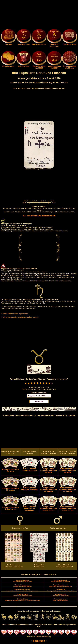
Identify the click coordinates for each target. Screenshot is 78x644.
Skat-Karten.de (61, 590)
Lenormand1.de (60, 595)
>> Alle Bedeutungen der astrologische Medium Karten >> (20, 317)
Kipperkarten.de (22, 595)
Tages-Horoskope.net (61, 585)
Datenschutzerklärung (43, 637)
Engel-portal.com (22, 600)
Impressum (31, 637)
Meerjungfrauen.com (61, 600)
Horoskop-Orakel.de (22, 581)
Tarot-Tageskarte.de (60, 581)
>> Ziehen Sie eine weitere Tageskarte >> (14, 314)
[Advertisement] (39, 15)
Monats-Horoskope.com (22, 585)
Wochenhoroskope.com (22, 590)
